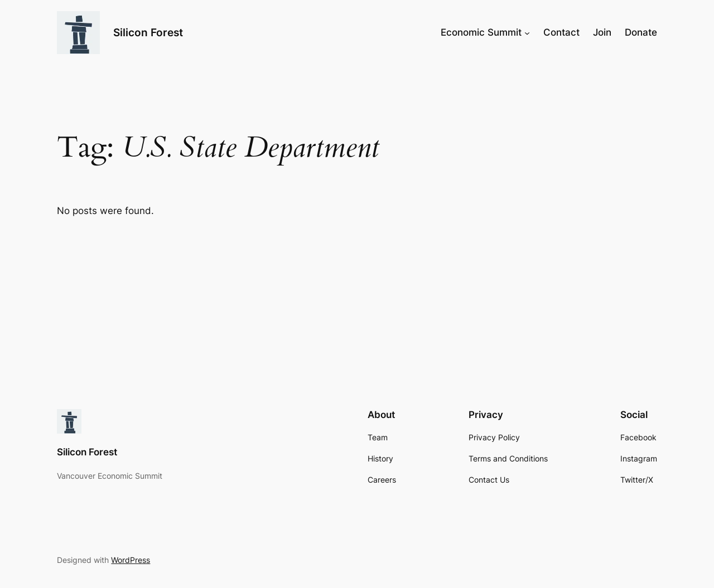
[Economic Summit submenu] (527, 32)
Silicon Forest (148, 32)
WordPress (131, 560)
